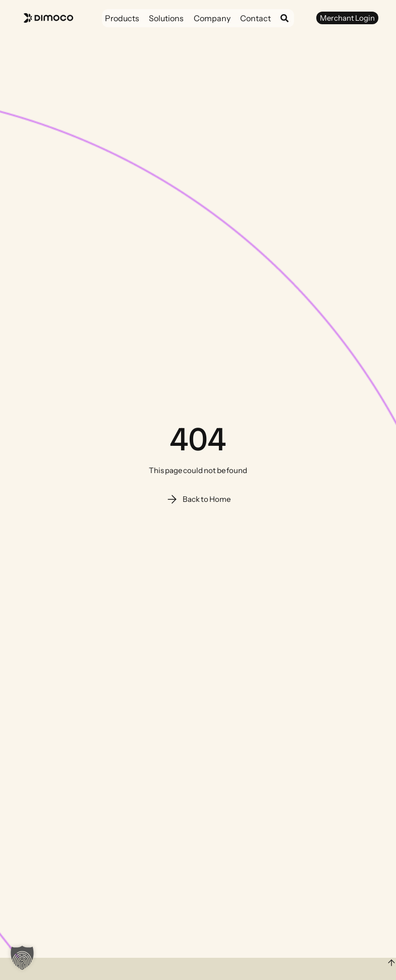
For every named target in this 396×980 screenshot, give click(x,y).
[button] (22, 958)
